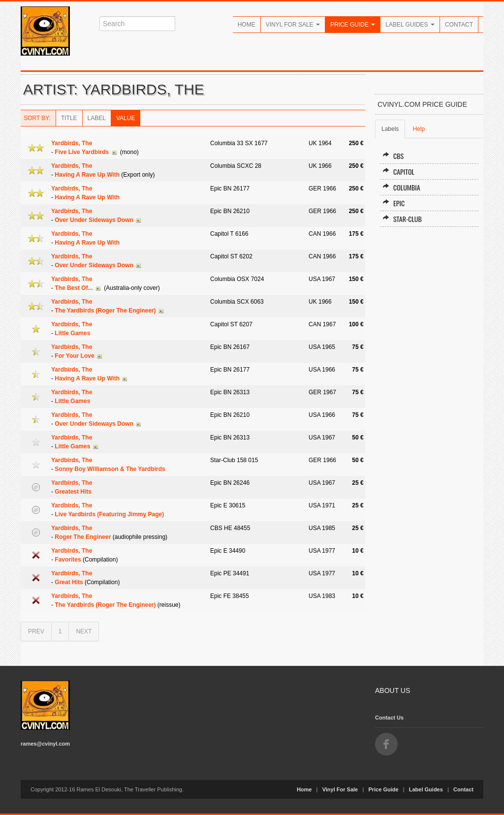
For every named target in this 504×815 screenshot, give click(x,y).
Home (247, 25)
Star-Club (402, 219)
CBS (393, 156)
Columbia (401, 187)
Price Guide (353, 25)
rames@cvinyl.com (45, 744)
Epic (394, 203)
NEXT (84, 631)
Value (126, 118)
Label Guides (410, 25)
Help (419, 129)
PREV (36, 631)
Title (69, 118)
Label (97, 118)
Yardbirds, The (72, 143)
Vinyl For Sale (293, 25)
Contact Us (389, 718)
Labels (390, 129)
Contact (459, 25)
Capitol (398, 172)
